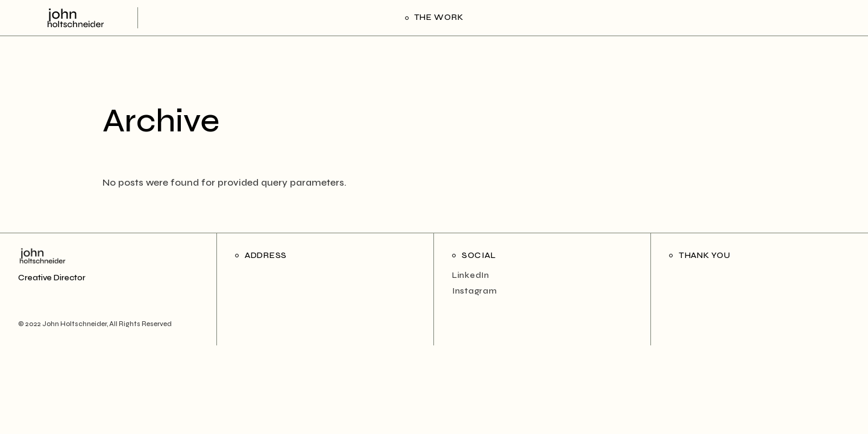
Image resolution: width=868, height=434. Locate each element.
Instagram (474, 291)
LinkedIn (471, 275)
